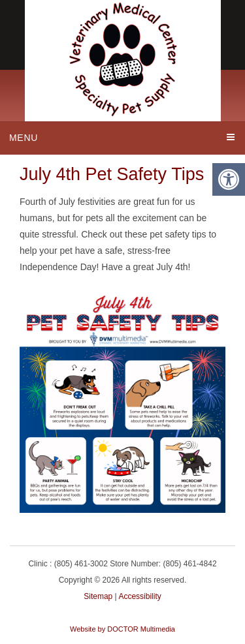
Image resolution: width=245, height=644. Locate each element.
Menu (24, 138)
